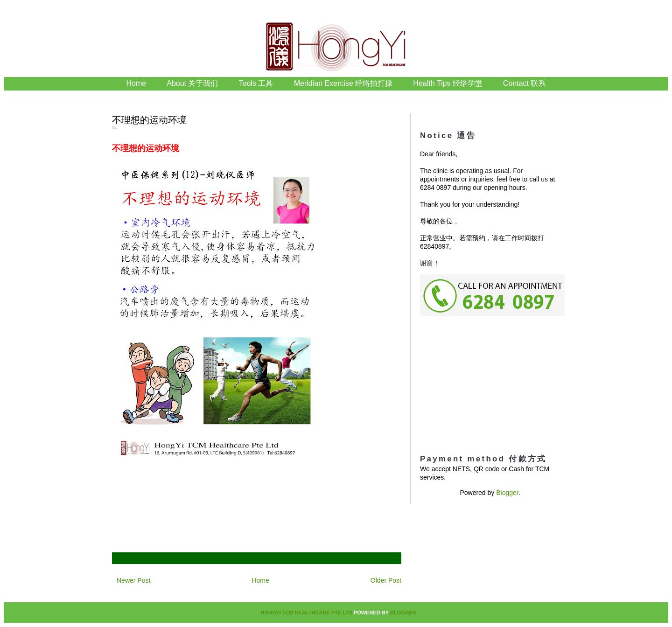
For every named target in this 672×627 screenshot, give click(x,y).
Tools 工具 (257, 83)
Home (136, 83)
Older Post (386, 580)
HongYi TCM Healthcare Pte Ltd (306, 613)
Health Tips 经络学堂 (448, 83)
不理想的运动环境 (149, 120)
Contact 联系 (525, 83)
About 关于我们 (192, 83)
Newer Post (133, 580)
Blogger (507, 493)
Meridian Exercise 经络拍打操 (343, 83)
